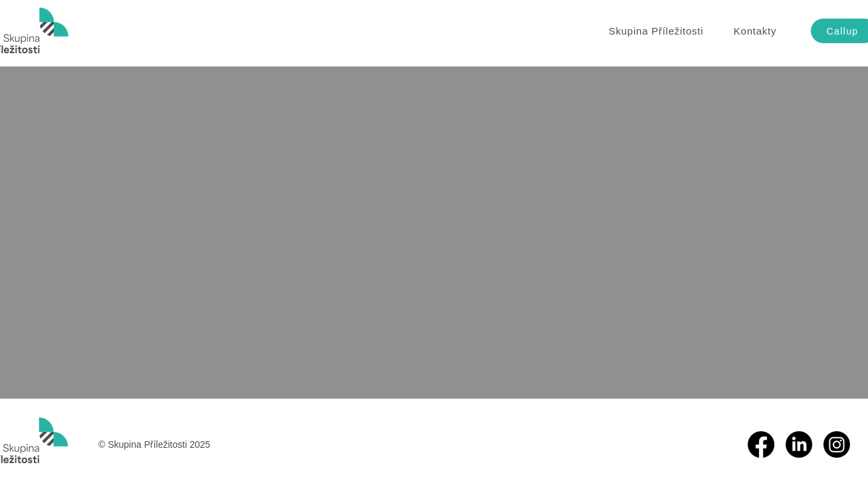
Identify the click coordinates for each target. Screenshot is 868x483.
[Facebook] (761, 444)
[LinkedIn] (799, 444)
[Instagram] (837, 444)
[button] (656, 31)
